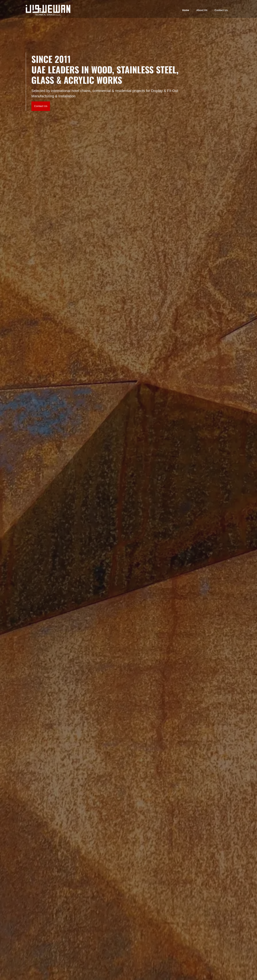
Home (186, 10)
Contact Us (221, 10)
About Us (202, 10)
